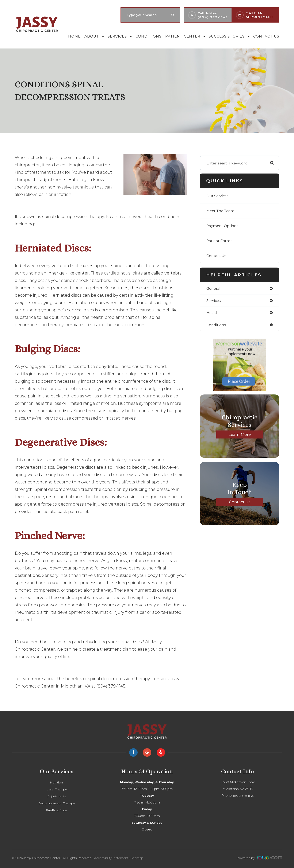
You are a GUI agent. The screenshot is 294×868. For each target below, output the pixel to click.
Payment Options (223, 226)
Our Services (218, 196)
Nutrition (57, 782)
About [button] (94, 36)
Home (74, 36)
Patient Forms (220, 241)
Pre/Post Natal (56, 810)
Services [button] (120, 36)
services (214, 301)
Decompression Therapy (56, 803)
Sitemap (137, 858)
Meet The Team (222, 211)
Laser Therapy (56, 789)
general (214, 289)
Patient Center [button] (185, 36)
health (213, 313)
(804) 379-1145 (213, 17)
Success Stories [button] (229, 36)
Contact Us (266, 36)
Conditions (148, 36)
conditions (217, 326)
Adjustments (56, 796)
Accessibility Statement (111, 858)
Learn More (240, 435)
